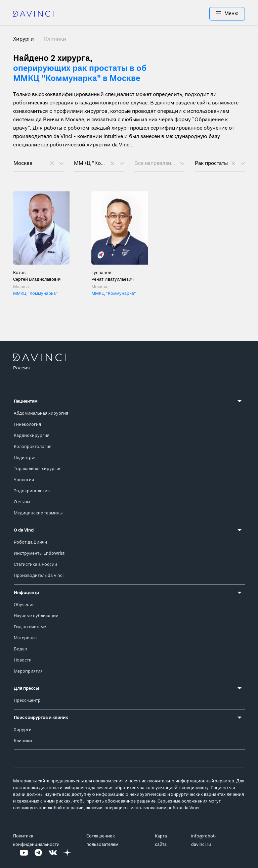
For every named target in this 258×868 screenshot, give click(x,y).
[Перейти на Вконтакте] (53, 853)
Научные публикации (36, 616)
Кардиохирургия (32, 436)
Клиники (55, 39)
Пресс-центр (27, 701)
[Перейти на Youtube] (24, 853)
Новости (23, 660)
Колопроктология (33, 447)
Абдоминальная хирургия (41, 414)
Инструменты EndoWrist (39, 554)
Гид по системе (30, 627)
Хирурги (23, 730)
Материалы (26, 638)
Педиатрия (25, 458)
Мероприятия (28, 671)
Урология (24, 480)
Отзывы (22, 502)
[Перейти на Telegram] (38, 853)
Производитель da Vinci (39, 576)
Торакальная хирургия (38, 469)
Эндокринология (32, 491)
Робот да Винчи (30, 542)
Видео (20, 649)
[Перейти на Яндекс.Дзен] (67, 853)
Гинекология (27, 425)
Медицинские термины (38, 513)
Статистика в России (35, 565)
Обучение (24, 605)
